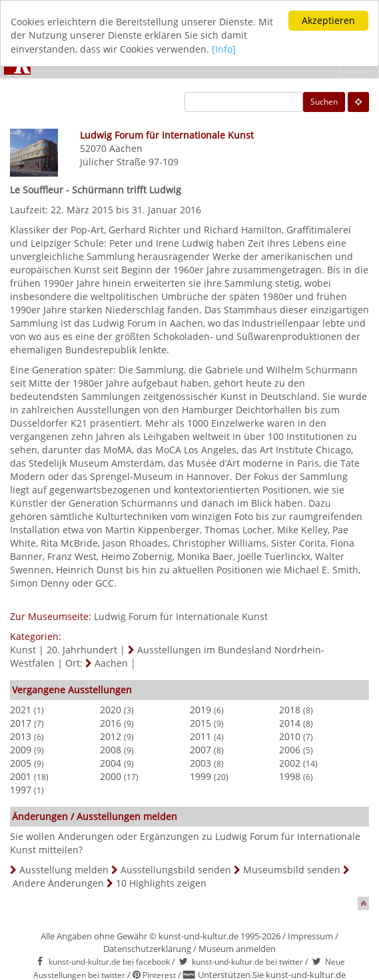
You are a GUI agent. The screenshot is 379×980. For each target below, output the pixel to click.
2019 (200, 710)
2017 (21, 723)
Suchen (324, 102)
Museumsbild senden (292, 870)
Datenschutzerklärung (147, 948)
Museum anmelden (237, 948)
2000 (111, 776)
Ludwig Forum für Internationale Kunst (181, 616)
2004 (111, 763)
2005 (21, 763)
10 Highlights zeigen (161, 883)
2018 (290, 710)
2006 (290, 750)
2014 (290, 723)
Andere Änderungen (58, 883)
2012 (111, 736)
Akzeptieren (328, 20)
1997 (21, 790)
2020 (111, 710)
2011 (200, 736)
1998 (290, 776)
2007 (200, 750)
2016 (111, 723)
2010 (290, 736)
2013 (21, 736)
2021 (21, 710)
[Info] (224, 49)
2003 (200, 763)
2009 (21, 750)
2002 (290, 763)
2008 (111, 750)
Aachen (126, 148)
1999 (200, 776)
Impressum (310, 936)
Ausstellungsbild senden (176, 870)
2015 (200, 723)
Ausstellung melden (64, 870)
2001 (21, 776)
